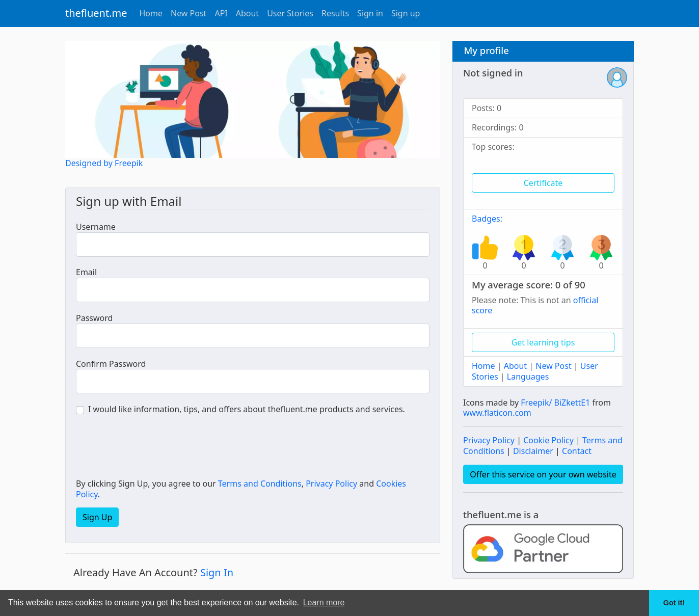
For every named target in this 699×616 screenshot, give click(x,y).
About (247, 13)
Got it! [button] (674, 603)
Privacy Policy (331, 484)
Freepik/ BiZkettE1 (555, 403)
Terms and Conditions (260, 484)
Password (94, 318)
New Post (189, 13)
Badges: (487, 219)
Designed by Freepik (104, 163)
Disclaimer (533, 451)
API (221, 13)
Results (335, 13)
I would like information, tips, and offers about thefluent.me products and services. (247, 409)
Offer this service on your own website (543, 474)
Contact (577, 451)
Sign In (217, 572)
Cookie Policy (548, 440)
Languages (528, 377)
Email (86, 272)
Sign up (406, 13)
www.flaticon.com (497, 413)
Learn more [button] (324, 602)
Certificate (543, 183)
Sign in (370, 13)
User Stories (290, 13)
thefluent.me (96, 13)
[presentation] (153, 448)
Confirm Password (111, 364)
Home (151, 13)
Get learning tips (543, 342)
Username (96, 227)
